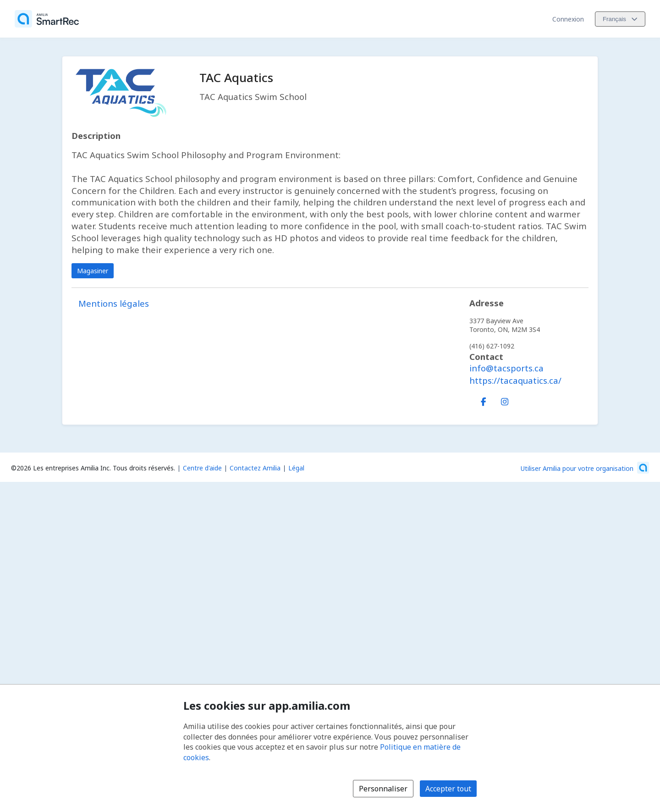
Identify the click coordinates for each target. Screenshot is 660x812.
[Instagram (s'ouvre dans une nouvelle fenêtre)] (505, 400)
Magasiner (93, 271)
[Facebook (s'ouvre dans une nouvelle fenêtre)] (484, 400)
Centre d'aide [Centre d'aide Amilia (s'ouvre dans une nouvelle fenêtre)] (202, 468)
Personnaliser (383, 789)
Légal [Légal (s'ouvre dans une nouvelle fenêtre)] (296, 468)
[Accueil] (47, 19)
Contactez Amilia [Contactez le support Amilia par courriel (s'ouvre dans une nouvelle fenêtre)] (255, 468)
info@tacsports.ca (506, 368)
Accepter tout (448, 789)
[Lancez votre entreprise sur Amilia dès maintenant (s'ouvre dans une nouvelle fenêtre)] (585, 468)
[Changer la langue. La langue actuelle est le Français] (620, 19)
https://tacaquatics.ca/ (515, 380)
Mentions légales (114, 303)
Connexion (568, 19)
